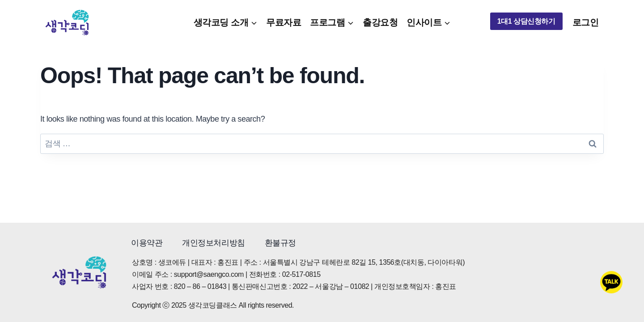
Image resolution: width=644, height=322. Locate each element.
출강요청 (380, 22)
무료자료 (284, 22)
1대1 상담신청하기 (526, 21)
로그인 (586, 22)
